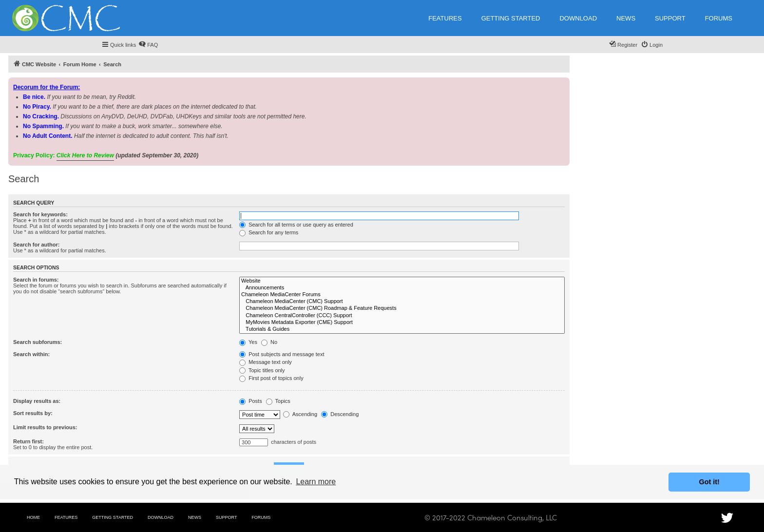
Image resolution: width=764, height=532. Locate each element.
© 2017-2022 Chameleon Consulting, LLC (491, 517)
